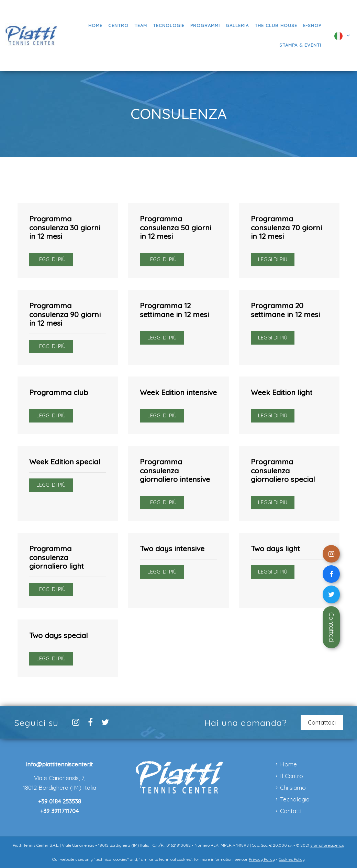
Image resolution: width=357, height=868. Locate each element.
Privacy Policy (262, 859)
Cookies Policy (292, 859)
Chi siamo (293, 788)
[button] (205, 26)
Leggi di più (51, 259)
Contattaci (331, 627)
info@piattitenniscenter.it (59, 764)
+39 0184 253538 (60, 801)
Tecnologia (295, 799)
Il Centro (292, 776)
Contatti (291, 811)
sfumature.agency (327, 845)
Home (288, 764)
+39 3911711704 (59, 811)
